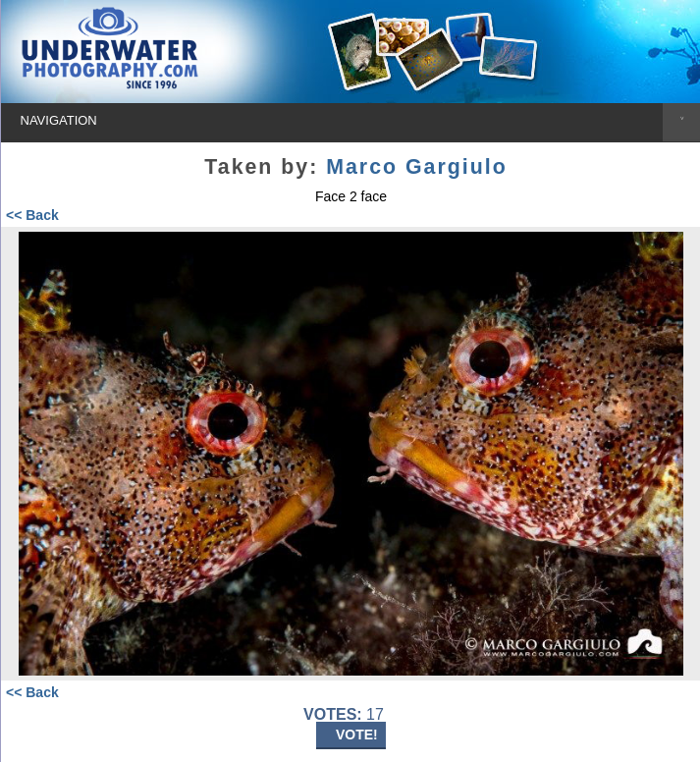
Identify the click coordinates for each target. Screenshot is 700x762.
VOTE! (357, 735)
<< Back (32, 215)
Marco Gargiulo (416, 167)
